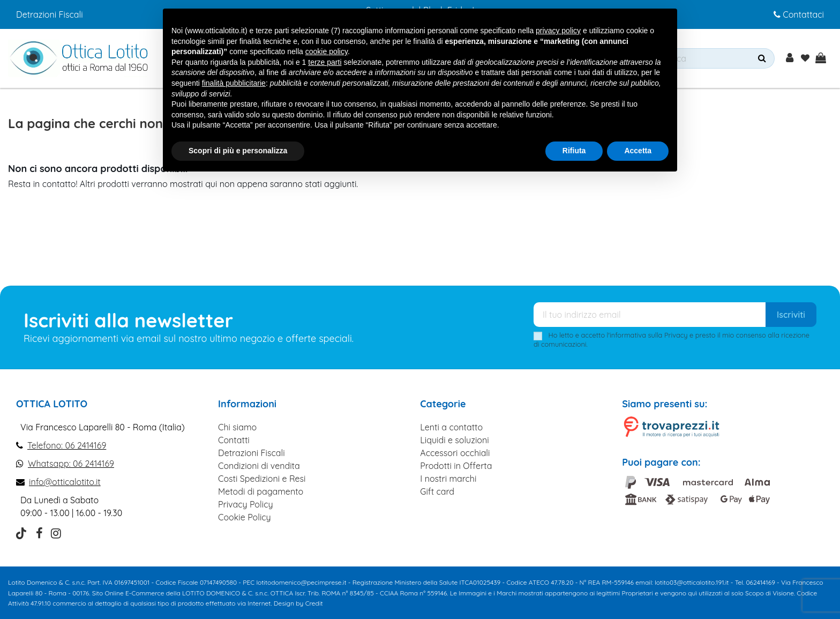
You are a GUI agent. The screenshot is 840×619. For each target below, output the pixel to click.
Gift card (437, 491)
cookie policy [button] (327, 51)
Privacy (676, 335)
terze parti (325, 62)
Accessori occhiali (455, 453)
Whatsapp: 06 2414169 (71, 464)
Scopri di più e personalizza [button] (238, 151)
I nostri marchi (448, 479)
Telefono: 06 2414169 (67, 445)
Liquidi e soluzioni (454, 440)
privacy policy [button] (558, 31)
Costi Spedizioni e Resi (262, 479)
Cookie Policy (245, 517)
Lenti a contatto (451, 427)
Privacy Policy (246, 504)
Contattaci (799, 14)
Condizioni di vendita (259, 466)
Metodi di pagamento (261, 491)
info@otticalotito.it (65, 482)
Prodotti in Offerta (456, 466)
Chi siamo (237, 427)
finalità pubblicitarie (234, 83)
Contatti (234, 440)
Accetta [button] (638, 151)
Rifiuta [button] (574, 151)
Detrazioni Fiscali (50, 14)
